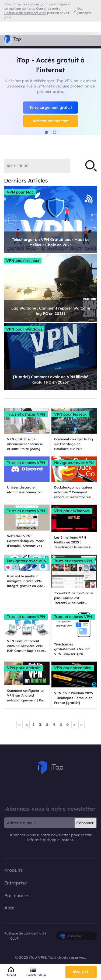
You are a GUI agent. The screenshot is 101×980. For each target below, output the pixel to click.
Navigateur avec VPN (74, 463)
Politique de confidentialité (25, 933)
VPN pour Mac (20, 192)
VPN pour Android (24, 668)
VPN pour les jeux (23, 261)
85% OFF (81, 972)
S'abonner (85, 823)
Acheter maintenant (50, 121)
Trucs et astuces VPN (26, 414)
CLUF (14, 938)
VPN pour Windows (24, 329)
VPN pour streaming (73, 668)
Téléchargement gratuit (51, 107)
